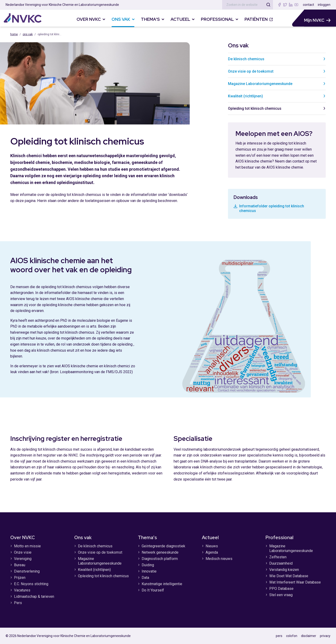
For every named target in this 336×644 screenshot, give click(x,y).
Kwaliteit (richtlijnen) (277, 96)
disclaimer (309, 636)
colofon (292, 636)
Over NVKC (23, 538)
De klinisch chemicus (277, 59)
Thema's (147, 538)
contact (308, 5)
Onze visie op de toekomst (277, 71)
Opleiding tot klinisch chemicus (277, 108)
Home (14, 34)
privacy (325, 636)
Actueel (210, 538)
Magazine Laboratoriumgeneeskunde (277, 84)
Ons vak (28, 34)
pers (279, 636)
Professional (279, 538)
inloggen (324, 5)
